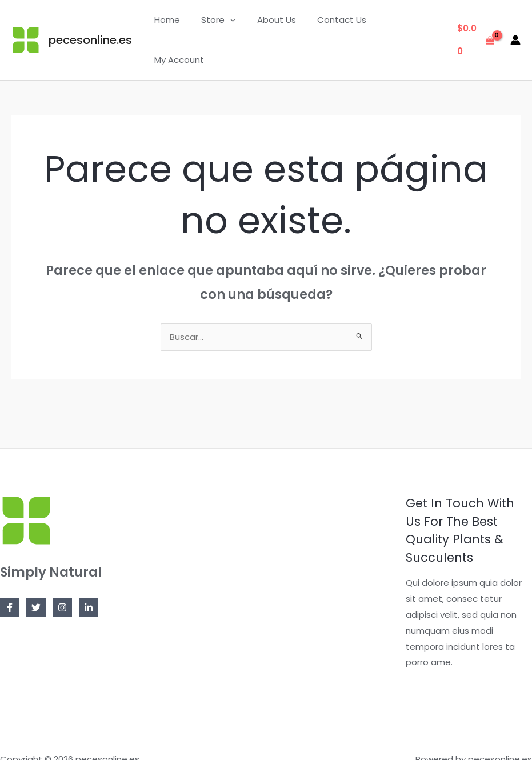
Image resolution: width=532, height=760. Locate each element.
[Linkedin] (89, 574)
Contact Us (340, 23)
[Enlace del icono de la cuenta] (515, 23)
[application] (237, 23)
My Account (407, 23)
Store (225, 23)
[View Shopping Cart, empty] (475, 23)
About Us (279, 23)
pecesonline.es (90, 23)
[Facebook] (10, 574)
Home (178, 23)
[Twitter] (36, 574)
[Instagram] (62, 574)
